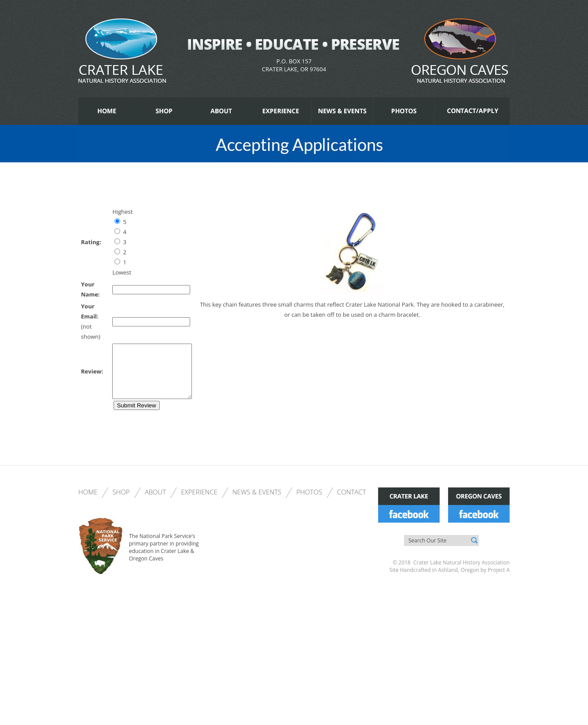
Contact (352, 502)
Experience (199, 502)
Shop (121, 502)
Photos (309, 502)
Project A (498, 580)
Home (88, 502)
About (156, 502)
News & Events (257, 502)
